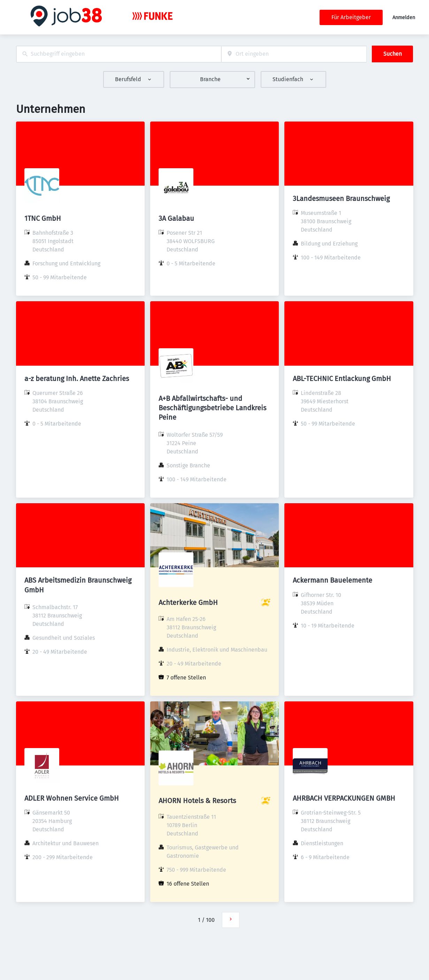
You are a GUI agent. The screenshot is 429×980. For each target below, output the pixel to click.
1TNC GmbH (43, 218)
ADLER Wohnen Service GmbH (72, 798)
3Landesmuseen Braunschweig (341, 199)
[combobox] (119, 54)
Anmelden (404, 18)
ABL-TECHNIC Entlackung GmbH (342, 379)
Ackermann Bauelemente (332, 580)
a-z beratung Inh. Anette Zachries (77, 379)
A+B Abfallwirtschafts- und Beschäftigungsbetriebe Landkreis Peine (212, 408)
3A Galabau (176, 218)
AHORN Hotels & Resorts (197, 801)
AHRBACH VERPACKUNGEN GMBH (344, 798)
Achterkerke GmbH (188, 602)
